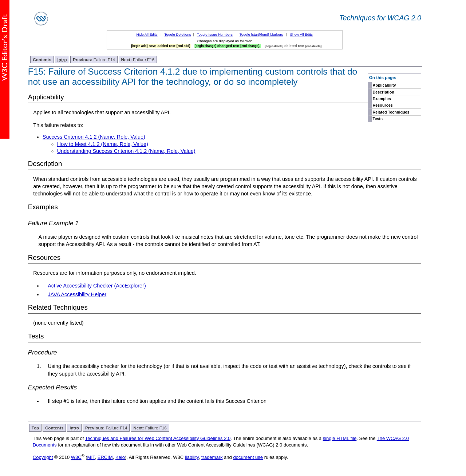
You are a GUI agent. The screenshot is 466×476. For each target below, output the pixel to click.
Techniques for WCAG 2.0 (380, 18)
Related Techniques (391, 112)
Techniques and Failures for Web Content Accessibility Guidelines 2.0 (158, 438)
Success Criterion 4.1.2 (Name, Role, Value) (94, 137)
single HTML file (340, 438)
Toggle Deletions (178, 34)
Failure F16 (138, 59)
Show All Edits (301, 34)
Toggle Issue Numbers (215, 34)
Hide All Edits (147, 34)
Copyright (43, 457)
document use (248, 457)
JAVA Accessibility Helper (77, 294)
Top (35, 428)
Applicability (384, 85)
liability (192, 457)
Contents (42, 59)
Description (384, 92)
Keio (120, 457)
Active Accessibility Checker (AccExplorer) (97, 286)
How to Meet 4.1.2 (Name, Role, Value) (103, 144)
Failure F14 (94, 59)
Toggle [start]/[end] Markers (261, 34)
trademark (212, 457)
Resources (383, 105)
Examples (382, 99)
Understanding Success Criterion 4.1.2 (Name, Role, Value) (126, 151)
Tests (378, 119)
